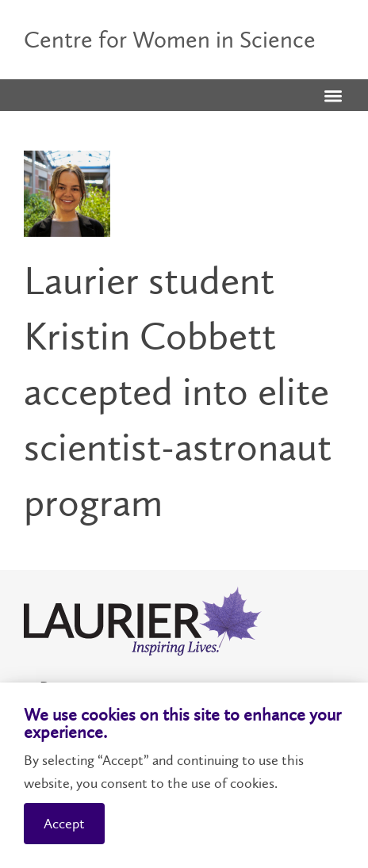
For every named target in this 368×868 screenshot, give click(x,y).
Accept (64, 824)
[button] (333, 98)
